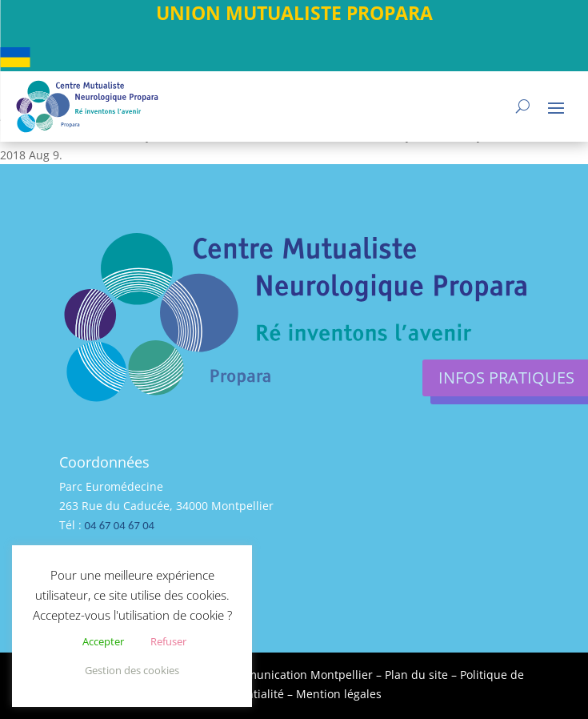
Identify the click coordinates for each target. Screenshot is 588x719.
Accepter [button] (103, 641)
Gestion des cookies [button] (132, 670)
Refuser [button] (168, 641)
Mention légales (339, 694)
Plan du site (416, 675)
